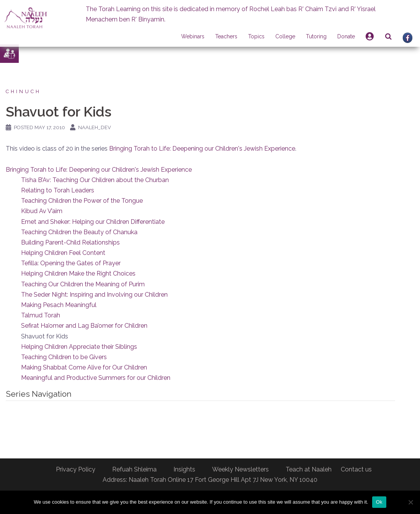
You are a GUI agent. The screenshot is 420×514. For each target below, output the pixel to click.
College (285, 36)
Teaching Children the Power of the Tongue (82, 201)
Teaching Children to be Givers (64, 357)
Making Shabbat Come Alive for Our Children (84, 367)
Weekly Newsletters (240, 469)
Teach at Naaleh (309, 469)
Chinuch (23, 91)
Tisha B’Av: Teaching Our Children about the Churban (95, 180)
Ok (379, 502)
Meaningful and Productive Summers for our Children (96, 378)
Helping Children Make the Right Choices (78, 273)
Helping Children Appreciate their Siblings (79, 347)
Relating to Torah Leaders (58, 190)
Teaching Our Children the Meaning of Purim (83, 284)
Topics (256, 36)
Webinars (193, 36)
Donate (346, 36)
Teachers (226, 36)
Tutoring (316, 36)
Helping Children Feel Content (63, 253)
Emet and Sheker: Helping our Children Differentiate (93, 222)
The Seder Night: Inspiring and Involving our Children (94, 295)
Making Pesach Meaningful (59, 305)
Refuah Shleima (134, 469)
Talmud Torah (41, 315)
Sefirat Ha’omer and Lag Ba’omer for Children (84, 326)
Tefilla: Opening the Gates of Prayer (71, 263)
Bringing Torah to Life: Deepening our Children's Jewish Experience (202, 149)
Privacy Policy (76, 469)
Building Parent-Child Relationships (70, 242)
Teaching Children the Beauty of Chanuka (79, 232)
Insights (184, 469)
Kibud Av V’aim (42, 211)
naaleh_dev (95, 127)
